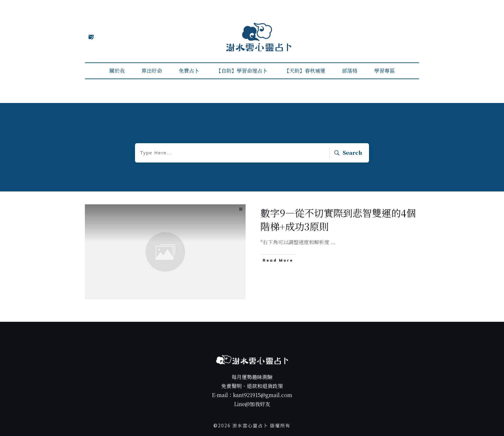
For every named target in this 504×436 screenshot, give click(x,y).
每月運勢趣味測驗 (252, 377)
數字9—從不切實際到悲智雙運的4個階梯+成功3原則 (338, 219)
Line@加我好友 (252, 404)
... (333, 242)
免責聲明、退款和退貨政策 (252, 386)
